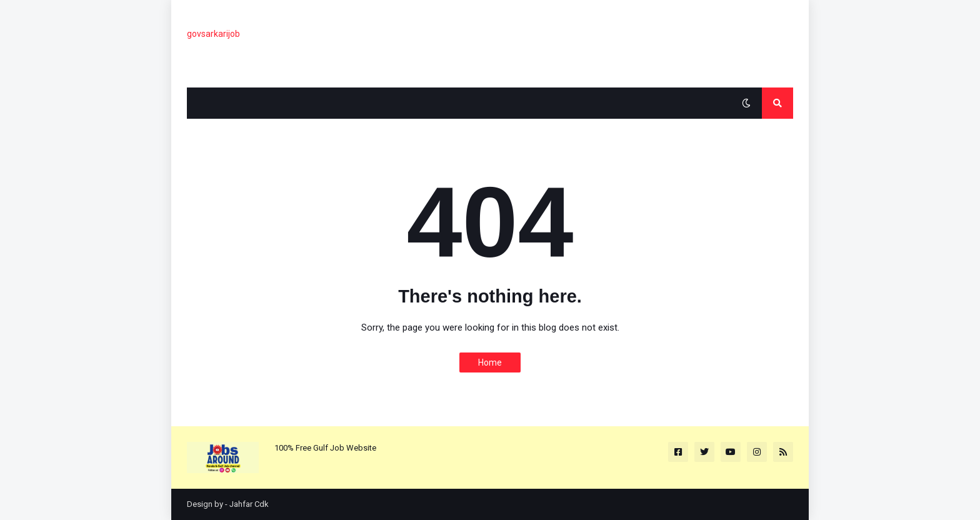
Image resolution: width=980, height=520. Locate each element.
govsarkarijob (213, 34)
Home (490, 362)
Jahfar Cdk (249, 504)
